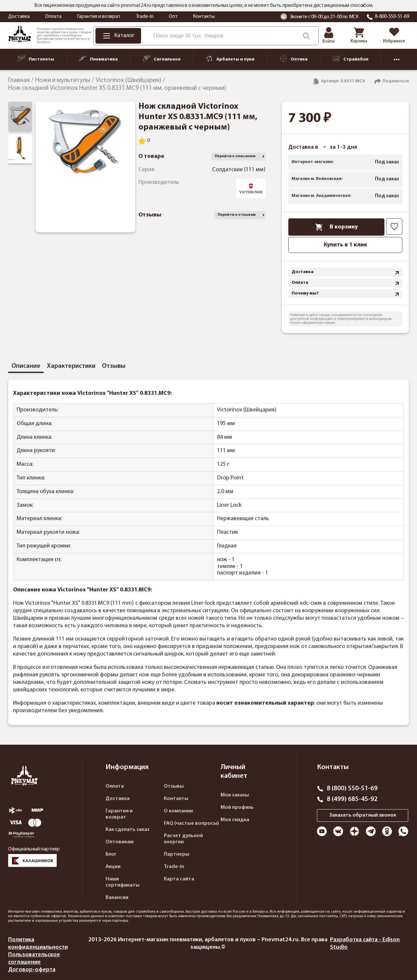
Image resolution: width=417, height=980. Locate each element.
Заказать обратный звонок (363, 815)
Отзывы (174, 786)
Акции (113, 867)
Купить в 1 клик (345, 245)
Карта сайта (179, 879)
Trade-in (145, 17)
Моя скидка (235, 820)
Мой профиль (237, 807)
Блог (111, 854)
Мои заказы (235, 795)
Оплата (53, 17)
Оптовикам (120, 842)
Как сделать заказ (128, 830)
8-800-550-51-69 (392, 17)
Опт (173, 17)
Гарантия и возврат (99, 17)
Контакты (204, 17)
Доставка (19, 17)
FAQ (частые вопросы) (191, 823)
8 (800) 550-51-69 (352, 789)
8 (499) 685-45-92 (352, 799)
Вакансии (117, 898)
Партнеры (177, 854)
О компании (178, 811)
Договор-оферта (32, 970)
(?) (58, 560)
